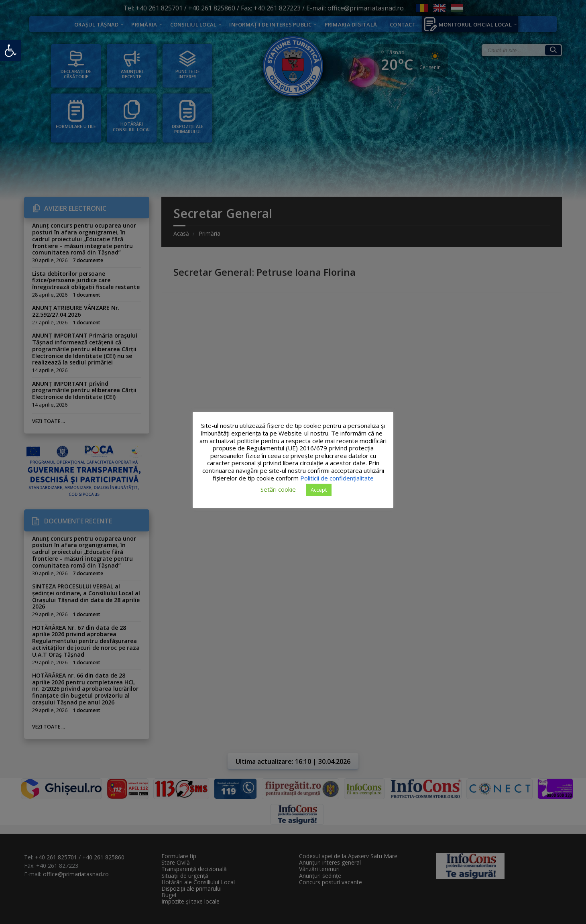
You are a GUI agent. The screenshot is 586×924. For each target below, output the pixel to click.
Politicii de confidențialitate (337, 478)
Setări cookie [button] (278, 489)
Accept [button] (319, 490)
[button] (10, 51)
